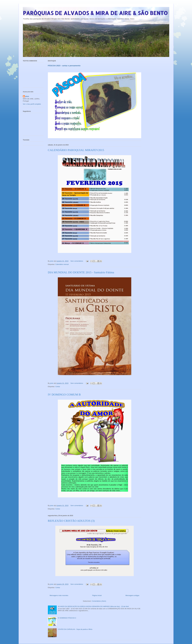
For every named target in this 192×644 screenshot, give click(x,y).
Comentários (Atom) (99, 601)
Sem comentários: (77, 261)
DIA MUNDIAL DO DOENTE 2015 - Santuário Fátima (81, 272)
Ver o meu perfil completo (32, 104)
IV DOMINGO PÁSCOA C (67, 618)
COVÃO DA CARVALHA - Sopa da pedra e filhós (75, 629)
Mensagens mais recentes (59, 595)
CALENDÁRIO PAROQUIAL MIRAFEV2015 (76, 150)
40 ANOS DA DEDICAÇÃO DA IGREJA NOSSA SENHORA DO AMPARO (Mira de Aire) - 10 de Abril (93, 606)
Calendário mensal (62, 264)
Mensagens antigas (132, 595)
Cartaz (58, 387)
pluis (27, 96)
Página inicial (97, 595)
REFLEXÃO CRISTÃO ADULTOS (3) (71, 521)
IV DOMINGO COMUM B (64, 395)
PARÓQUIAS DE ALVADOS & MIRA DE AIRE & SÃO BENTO (95, 13)
